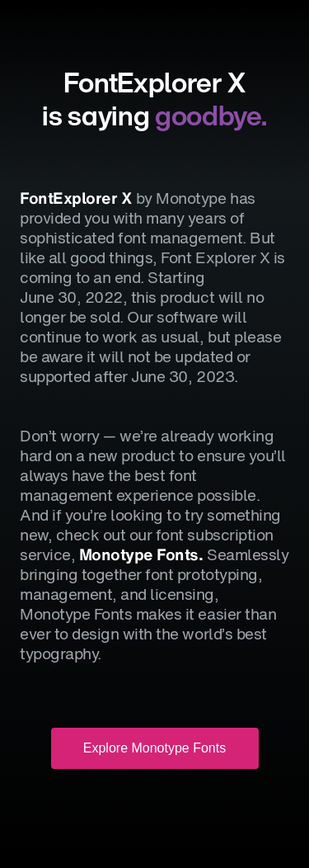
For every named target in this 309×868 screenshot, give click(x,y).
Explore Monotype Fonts (154, 748)
